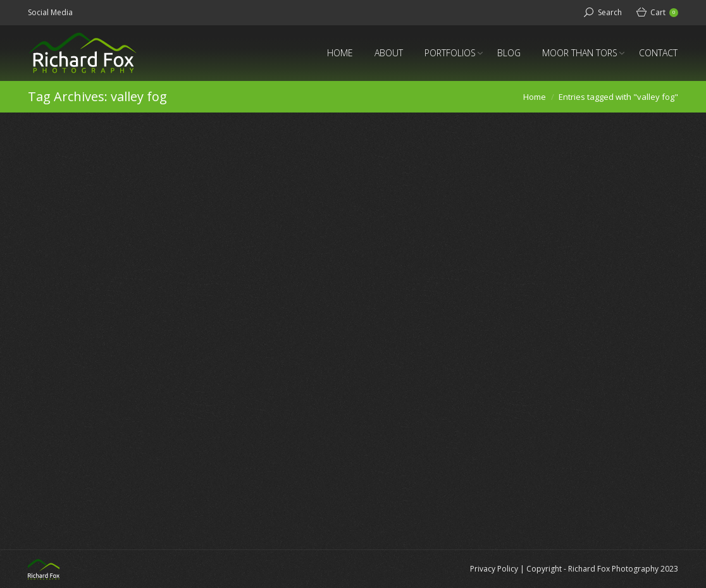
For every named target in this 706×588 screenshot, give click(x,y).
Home (535, 97)
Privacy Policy (494, 569)
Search (610, 12)
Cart (664, 12)
